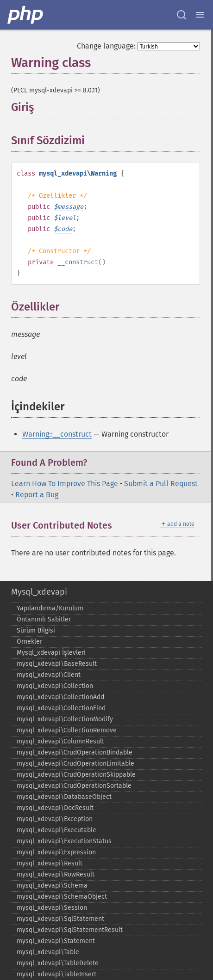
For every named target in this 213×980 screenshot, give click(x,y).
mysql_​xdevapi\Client (49, 675)
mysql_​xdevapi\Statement (56, 941)
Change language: (106, 46)
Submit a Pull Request (161, 484)
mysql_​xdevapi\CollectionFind (61, 708)
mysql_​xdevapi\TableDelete (58, 963)
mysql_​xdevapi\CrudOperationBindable (75, 752)
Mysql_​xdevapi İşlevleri (51, 653)
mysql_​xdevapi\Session (52, 908)
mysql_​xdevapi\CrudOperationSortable (74, 786)
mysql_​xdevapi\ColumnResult (60, 741)
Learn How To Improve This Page (65, 484)
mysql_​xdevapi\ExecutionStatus (64, 841)
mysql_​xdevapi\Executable (56, 830)
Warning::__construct (57, 434)
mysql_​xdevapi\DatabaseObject (64, 797)
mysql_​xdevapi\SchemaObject (62, 897)
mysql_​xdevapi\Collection (55, 686)
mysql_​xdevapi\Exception (55, 819)
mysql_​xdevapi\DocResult (55, 808)
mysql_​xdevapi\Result (50, 863)
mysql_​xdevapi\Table (48, 952)
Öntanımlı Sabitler (44, 619)
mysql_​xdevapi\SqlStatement (60, 919)
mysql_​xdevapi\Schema (52, 886)
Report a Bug (37, 495)
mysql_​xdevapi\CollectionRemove (67, 730)
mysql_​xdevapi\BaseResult (57, 664)
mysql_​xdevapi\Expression (56, 852)
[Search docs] (182, 15)
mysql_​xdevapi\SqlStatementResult (70, 930)
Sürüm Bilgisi (36, 630)
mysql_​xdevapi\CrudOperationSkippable (76, 775)
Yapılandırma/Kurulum (50, 608)
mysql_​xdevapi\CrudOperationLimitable (75, 764)
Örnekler (29, 642)
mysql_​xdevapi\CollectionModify (65, 719)
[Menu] (200, 15)
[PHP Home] (26, 15)
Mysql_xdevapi (39, 592)
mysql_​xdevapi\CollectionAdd (60, 697)
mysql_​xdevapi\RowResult (56, 874)
